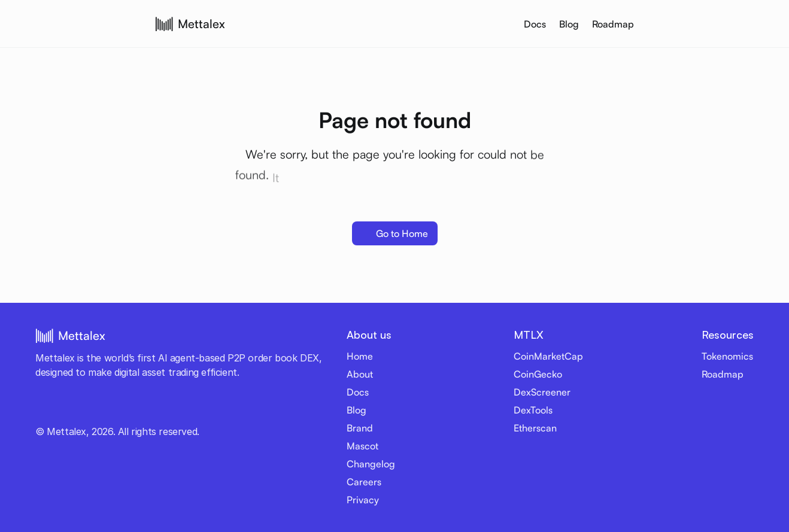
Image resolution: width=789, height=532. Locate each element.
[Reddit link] (149, 409)
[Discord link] (95, 409)
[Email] (185, 409)
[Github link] (131, 409)
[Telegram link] (77, 409)
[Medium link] (167, 409)
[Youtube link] (59, 409)
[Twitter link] (41, 409)
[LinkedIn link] (113, 409)
